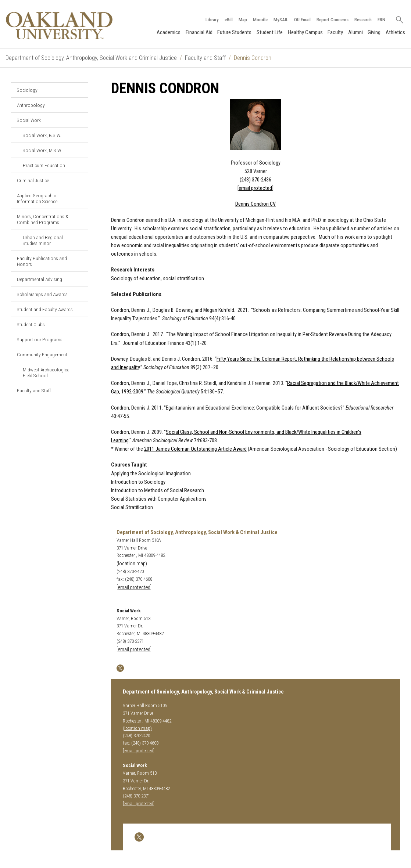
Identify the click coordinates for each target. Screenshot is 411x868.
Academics (169, 32)
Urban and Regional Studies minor (43, 240)
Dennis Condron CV (255, 204)
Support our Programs (40, 339)
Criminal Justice (33, 180)
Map (243, 20)
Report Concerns (333, 20)
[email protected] (134, 650)
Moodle (260, 20)
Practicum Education (44, 165)
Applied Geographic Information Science (37, 198)
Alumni (355, 32)
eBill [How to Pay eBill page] (229, 20)
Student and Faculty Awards (45, 309)
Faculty (335, 32)
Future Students (234, 32)
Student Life (270, 32)
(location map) (132, 564)
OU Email (302, 20)
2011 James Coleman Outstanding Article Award (195, 449)
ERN (381, 20)
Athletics (395, 32)
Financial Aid (199, 32)
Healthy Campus (305, 32)
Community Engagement (42, 354)
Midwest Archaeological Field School (47, 372)
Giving (374, 32)
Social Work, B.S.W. (42, 135)
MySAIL (281, 20)
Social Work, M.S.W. (42, 150)
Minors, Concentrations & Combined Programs (43, 219)
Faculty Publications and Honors (42, 261)
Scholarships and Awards (42, 294)
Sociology (27, 90)
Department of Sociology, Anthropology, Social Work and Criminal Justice (91, 58)
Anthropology (31, 105)
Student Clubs (31, 324)
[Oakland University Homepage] (59, 26)
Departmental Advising (40, 279)
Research (363, 20)
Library (212, 20)
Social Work (29, 120)
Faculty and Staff (205, 58)
